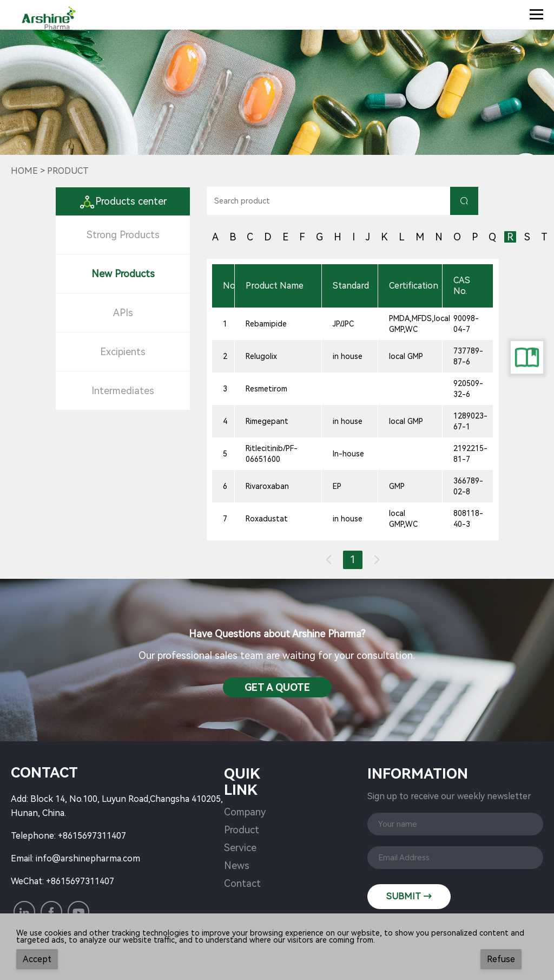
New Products (123, 274)
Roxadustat (267, 519)
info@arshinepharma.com (88, 858)
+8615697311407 (92, 836)
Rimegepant (267, 421)
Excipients (123, 352)
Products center (123, 201)
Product (242, 830)
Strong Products (123, 235)
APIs (123, 313)
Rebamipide (266, 324)
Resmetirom (266, 389)
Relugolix (261, 356)
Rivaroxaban (267, 486)
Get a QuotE (277, 687)
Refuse (501, 959)
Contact (242, 883)
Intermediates (123, 391)
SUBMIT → (409, 896)
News (237, 865)
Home (24, 171)
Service (240, 848)
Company (245, 812)
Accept (37, 959)
